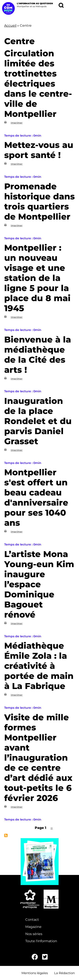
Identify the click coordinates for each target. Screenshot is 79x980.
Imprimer (17, 123)
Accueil (10, 26)
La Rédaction (64, 973)
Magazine (33, 927)
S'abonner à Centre (6, 835)
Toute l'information (41, 941)
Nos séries (34, 934)
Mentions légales (35, 973)
